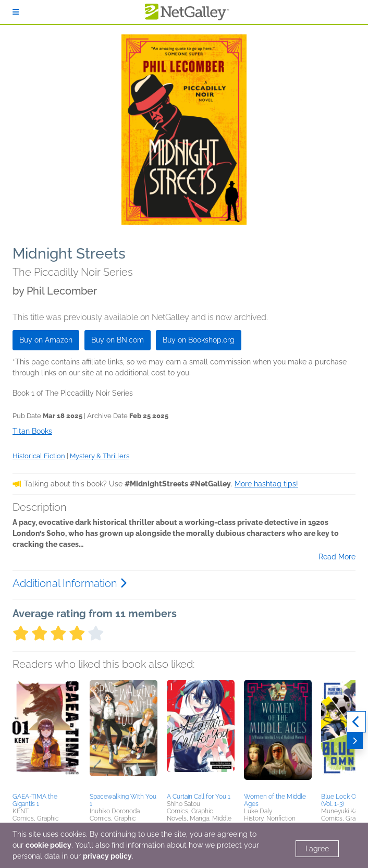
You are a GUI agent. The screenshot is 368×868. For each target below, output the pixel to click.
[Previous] (356, 722)
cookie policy (48, 845)
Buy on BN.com (118, 340)
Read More (337, 557)
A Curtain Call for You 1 (199, 797)
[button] (46, 735)
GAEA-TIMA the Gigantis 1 (35, 800)
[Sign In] (16, 12)
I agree (317, 849)
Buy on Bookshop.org (199, 340)
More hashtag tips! (266, 484)
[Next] (355, 741)
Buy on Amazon (46, 340)
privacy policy (107, 856)
